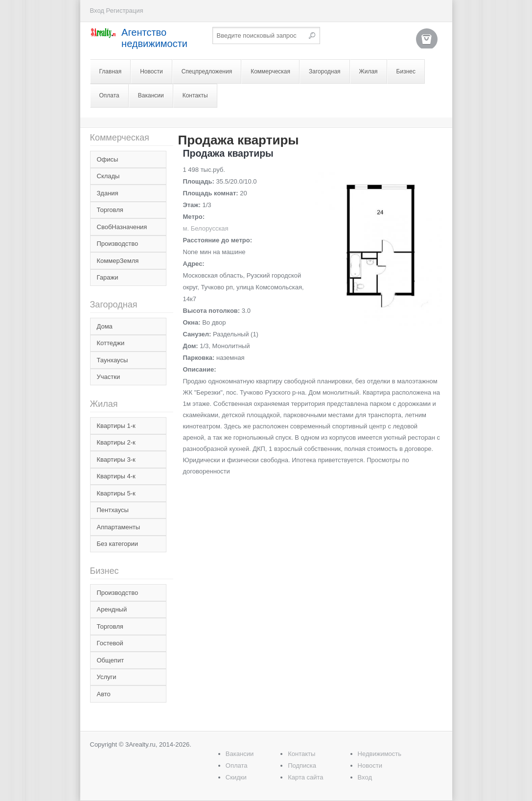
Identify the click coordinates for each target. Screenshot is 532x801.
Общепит (111, 660)
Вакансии (151, 95)
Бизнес (406, 71)
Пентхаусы (113, 510)
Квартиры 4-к (116, 476)
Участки (109, 377)
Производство (118, 244)
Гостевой (110, 643)
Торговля (110, 210)
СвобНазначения (122, 227)
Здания (108, 193)
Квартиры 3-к (116, 459)
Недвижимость (380, 754)
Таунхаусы (113, 360)
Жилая (369, 71)
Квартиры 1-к (116, 426)
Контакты (195, 95)
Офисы (108, 159)
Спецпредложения (207, 71)
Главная (111, 71)
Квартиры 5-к (116, 493)
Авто (104, 694)
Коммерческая (270, 71)
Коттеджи (111, 343)
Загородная (325, 71)
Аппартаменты (119, 527)
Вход (97, 11)
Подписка (302, 766)
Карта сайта (305, 777)
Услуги (107, 677)
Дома (105, 326)
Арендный (112, 609)
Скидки (236, 777)
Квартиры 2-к (116, 442)
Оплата (109, 95)
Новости (151, 71)
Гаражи (108, 277)
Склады (108, 176)
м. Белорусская (206, 228)
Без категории (117, 544)
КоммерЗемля (118, 261)
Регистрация (125, 11)
